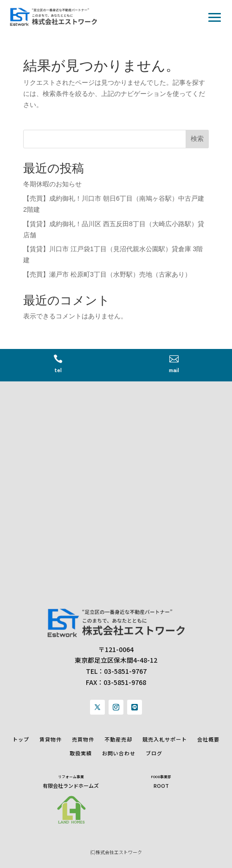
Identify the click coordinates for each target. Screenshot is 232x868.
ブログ (154, 753)
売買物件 (83, 739)
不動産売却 (118, 739)
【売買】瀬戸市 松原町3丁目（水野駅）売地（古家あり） (107, 274)
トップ (21, 739)
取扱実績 (81, 753)
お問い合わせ (119, 753)
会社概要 (208, 739)
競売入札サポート (165, 739)
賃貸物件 (51, 739)
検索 (197, 139)
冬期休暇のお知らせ (52, 184)
